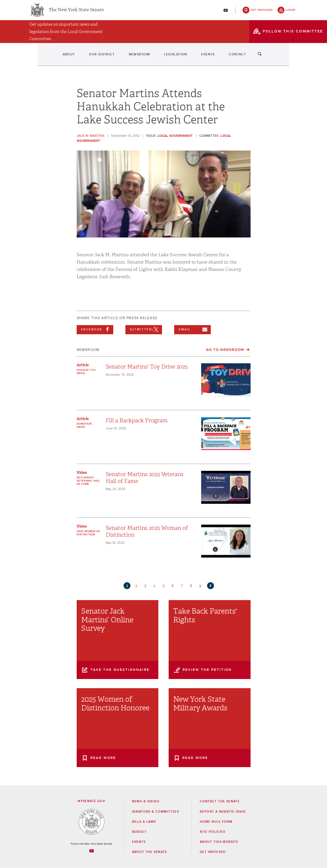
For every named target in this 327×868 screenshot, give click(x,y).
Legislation (178, 57)
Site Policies (212, 832)
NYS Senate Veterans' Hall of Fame (89, 481)
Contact (262, 57)
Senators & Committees (155, 812)
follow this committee (293, 34)
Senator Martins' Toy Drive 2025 (147, 367)
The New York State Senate (76, 11)
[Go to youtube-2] (226, 12)
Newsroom (131, 57)
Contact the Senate (220, 801)
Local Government (175, 136)
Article (83, 365)
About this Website (219, 842)
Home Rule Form (216, 822)
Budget (139, 832)
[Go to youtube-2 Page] (92, 851)
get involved (262, 11)
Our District (82, 57)
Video (82, 473)
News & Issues (146, 801)
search (291, 57)
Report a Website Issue (223, 812)
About (38, 57)
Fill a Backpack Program (137, 421)
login (291, 11)
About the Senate (150, 852)
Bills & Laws (144, 822)
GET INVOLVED (213, 852)
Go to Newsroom (225, 350)
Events (222, 57)
